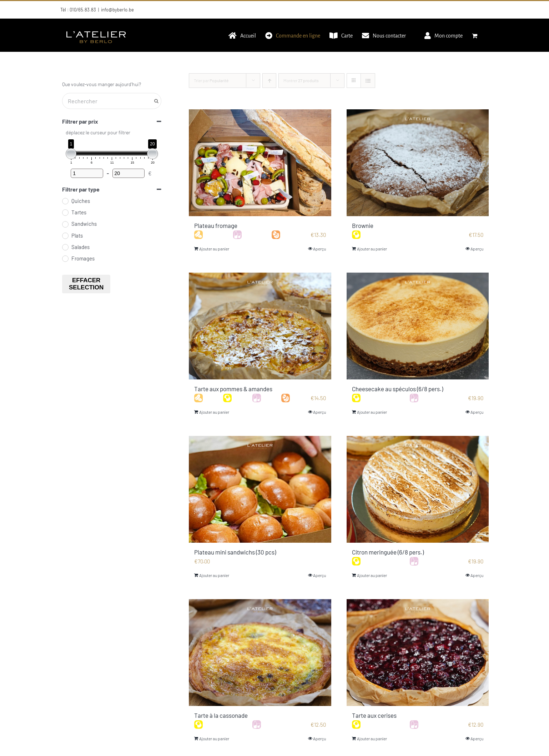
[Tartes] (65, 212)
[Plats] (65, 235)
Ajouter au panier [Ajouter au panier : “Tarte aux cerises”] (372, 738)
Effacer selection (86, 284)
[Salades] (65, 247)
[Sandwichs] (65, 224)
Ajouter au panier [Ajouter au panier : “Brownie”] (372, 249)
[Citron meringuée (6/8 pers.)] (418, 489)
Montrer (301, 80)
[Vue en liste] (368, 81)
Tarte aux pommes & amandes (233, 389)
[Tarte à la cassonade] (260, 653)
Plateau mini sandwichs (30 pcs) (235, 552)
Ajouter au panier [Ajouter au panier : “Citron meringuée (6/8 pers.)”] (372, 575)
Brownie (363, 225)
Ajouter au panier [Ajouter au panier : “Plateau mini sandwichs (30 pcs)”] (214, 575)
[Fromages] (65, 258)
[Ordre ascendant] (269, 81)
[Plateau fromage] (260, 163)
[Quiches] (65, 201)
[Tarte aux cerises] (418, 653)
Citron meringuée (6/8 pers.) (388, 552)
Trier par (211, 80)
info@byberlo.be (117, 10)
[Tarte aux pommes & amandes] (260, 326)
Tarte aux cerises (374, 715)
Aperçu (319, 249)
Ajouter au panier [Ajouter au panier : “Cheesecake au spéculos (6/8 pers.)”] (372, 412)
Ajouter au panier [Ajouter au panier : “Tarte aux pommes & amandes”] (214, 412)
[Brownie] (418, 163)
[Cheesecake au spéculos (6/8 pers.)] (418, 326)
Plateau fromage (216, 225)
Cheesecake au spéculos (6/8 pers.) (397, 389)
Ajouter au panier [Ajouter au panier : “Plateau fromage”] (214, 249)
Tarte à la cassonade (221, 715)
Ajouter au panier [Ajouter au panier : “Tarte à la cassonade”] (214, 738)
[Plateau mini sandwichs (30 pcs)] (260, 489)
